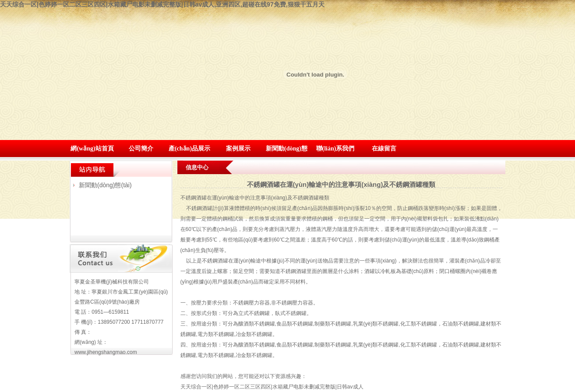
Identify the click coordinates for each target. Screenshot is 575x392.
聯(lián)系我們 (335, 149)
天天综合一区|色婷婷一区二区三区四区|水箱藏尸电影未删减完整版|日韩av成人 (272, 387)
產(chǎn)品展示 (189, 149)
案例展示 (238, 149)
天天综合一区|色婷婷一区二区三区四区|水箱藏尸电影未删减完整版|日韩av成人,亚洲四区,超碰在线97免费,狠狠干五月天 (162, 4)
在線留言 (384, 149)
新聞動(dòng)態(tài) (105, 185)
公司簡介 (141, 149)
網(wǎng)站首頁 (92, 149)
